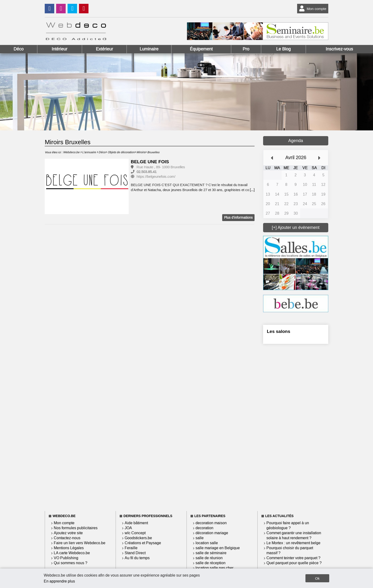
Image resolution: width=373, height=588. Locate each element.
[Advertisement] (296, 427)
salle (200, 538)
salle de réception (211, 563)
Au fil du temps (137, 558)
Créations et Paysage (143, 543)
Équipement (201, 49)
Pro (246, 49)
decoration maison (211, 523)
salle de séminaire (211, 553)
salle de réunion (209, 558)
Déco (19, 49)
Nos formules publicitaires (76, 528)
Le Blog (283, 49)
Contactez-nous (67, 538)
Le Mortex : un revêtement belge (293, 543)
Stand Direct (135, 553)
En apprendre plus (59, 581)
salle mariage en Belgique (218, 548)
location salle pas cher (214, 568)
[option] (87, 187)
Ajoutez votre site (68, 533)
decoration (204, 528)
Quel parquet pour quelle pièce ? (294, 563)
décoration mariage (212, 533)
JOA (128, 528)
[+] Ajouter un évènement (296, 227)
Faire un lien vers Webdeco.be (80, 543)
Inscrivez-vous (339, 49)
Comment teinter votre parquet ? (293, 558)
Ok (317, 578)
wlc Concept (135, 533)
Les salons (279, 331)
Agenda (296, 141)
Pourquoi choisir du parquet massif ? (290, 550)
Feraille (131, 548)
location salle (207, 543)
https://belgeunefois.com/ (156, 177)
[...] (252, 190)
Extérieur (104, 49)
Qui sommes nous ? (71, 563)
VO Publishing (66, 558)
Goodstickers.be (138, 538)
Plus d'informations (238, 218)
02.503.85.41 (147, 172)
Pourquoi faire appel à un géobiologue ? (288, 525)
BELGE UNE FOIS (150, 162)
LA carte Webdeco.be (72, 553)
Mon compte (312, 9)
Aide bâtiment (136, 523)
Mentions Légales (69, 548)
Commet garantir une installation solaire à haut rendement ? (294, 535)
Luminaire (149, 49)
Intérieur (59, 49)
